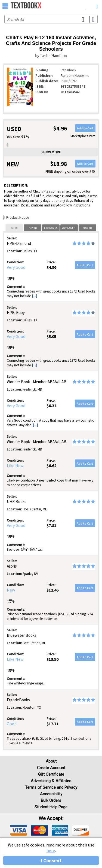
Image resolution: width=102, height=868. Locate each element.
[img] (19, 830)
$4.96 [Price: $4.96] (51, 267)
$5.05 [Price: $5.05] (51, 336)
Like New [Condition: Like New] (15, 465)
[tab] (14, 228)
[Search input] (51, 19)
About (51, 761)
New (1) (33, 228)
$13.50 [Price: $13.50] (52, 659)
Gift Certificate (51, 774)
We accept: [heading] (51, 818)
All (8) (14, 228)
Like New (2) (51, 228)
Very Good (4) (69, 228)
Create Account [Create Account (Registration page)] (51, 768)
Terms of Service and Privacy (51, 787)
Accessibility (51, 794)
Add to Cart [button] (85, 128)
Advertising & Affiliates (51, 781)
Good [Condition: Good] (12, 724)
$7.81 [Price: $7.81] (51, 525)
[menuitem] (86, 5)
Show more (51, 152)
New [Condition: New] (11, 590)
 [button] (5, 6)
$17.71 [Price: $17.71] (52, 724)
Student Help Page (51, 807)
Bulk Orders (51, 800)
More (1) (87, 228)
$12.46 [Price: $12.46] (52, 590)
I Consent (51, 861)
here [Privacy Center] (51, 850)
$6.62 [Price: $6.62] (51, 465)
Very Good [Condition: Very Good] (16, 267)
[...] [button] (35, 296)
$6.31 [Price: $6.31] (51, 406)
